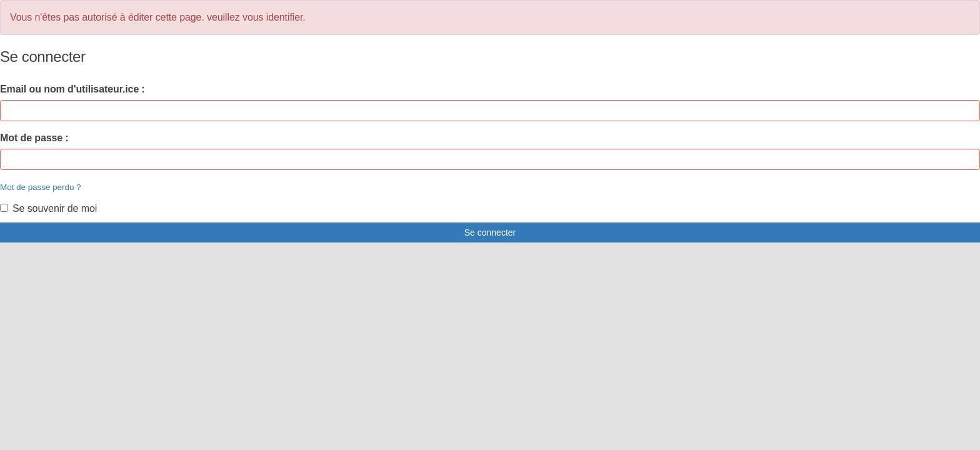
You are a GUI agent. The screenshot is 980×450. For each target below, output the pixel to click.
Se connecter (490, 232)
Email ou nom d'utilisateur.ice (69, 89)
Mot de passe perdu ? (41, 187)
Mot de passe (31, 138)
